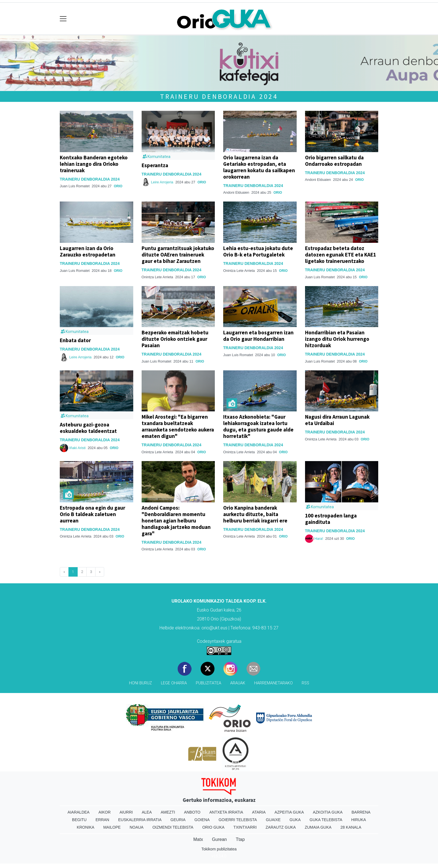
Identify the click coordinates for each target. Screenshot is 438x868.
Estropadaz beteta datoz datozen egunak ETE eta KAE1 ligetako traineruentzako (341, 255)
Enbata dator (75, 340)
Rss (305, 683)
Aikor (104, 812)
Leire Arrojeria (162, 182)
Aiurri (126, 812)
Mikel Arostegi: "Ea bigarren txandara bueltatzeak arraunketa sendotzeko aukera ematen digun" (178, 426)
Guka (295, 820)
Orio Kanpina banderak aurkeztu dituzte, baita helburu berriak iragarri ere (255, 514)
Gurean (219, 839)
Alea (147, 812)
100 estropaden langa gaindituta (331, 519)
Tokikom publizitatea (219, 849)
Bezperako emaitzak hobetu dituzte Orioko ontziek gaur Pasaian (175, 339)
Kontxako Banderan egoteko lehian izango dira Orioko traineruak (94, 164)
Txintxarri (245, 827)
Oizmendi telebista (173, 827)
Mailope (112, 827)
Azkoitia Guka (328, 812)
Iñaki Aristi (77, 448)
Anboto (192, 812)
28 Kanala (351, 827)
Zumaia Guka (318, 827)
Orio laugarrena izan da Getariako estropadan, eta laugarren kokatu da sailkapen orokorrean (259, 167)
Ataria (259, 812)
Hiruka (359, 820)
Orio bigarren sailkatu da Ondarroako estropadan (334, 161)
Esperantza (155, 165)
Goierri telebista (238, 820)
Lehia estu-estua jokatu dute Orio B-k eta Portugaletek (258, 251)
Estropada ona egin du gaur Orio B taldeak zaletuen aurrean (92, 514)
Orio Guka (213, 827)
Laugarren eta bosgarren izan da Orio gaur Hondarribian (258, 336)
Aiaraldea (79, 812)
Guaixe (273, 820)
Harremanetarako (273, 683)
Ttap (240, 839)
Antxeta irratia (226, 812)
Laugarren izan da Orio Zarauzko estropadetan (88, 251)
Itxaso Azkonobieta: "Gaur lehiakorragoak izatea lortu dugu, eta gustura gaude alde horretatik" (258, 426)
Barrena (361, 812)
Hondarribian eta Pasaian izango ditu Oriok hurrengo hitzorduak (337, 339)
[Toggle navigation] (63, 19)
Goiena (202, 820)
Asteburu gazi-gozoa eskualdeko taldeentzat (88, 428)
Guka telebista (326, 820)
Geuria (178, 820)
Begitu (79, 820)
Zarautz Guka (281, 827)
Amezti (168, 812)
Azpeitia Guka (289, 812)
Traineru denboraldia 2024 (219, 96)
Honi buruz (141, 683)
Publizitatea (209, 683)
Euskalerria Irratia (140, 820)
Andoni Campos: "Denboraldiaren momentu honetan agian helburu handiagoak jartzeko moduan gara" (176, 521)
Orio (118, 186)
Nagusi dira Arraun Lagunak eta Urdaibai (337, 420)
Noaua (137, 827)
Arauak (238, 683)
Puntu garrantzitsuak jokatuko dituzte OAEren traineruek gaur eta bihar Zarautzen (178, 255)
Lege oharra (174, 683)
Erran (102, 820)
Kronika (86, 827)
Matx (198, 839)
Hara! (319, 539)
